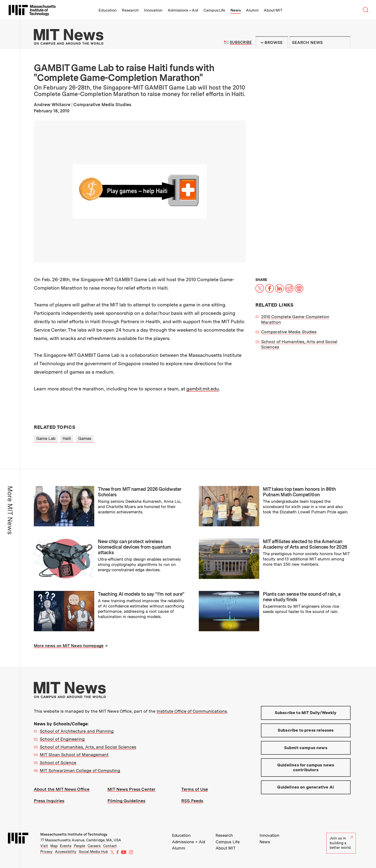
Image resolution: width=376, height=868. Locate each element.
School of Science (58, 762)
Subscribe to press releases (306, 730)
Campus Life (214, 10)
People (79, 846)
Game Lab (46, 438)
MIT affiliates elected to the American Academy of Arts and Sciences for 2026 (305, 544)
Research (130, 10)
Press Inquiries (49, 801)
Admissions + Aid (183, 10)
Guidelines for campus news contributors (306, 767)
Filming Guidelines (126, 801)
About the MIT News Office (62, 789)
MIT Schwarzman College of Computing (80, 770)
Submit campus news (306, 748)
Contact (110, 846)
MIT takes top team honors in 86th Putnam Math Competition (299, 492)
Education (108, 10)
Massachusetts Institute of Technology (74, 834)
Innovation (153, 10)
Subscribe (241, 42)
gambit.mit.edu (203, 389)
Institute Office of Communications (192, 711)
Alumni (252, 10)
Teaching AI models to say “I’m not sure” (141, 594)
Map (54, 846)
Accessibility (66, 852)
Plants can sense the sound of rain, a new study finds (302, 597)
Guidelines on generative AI (306, 787)
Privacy (46, 852)
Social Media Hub (93, 852)
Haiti (67, 438)
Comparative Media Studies (289, 332)
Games (85, 438)
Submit (344, 42)
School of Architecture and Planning (77, 731)
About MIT (273, 10)
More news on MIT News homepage (69, 646)
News (236, 10)
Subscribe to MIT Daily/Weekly (306, 713)
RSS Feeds (192, 801)
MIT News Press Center (131, 789)
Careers (94, 846)
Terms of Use (195, 789)
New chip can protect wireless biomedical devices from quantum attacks (134, 547)
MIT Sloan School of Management (74, 755)
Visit (44, 846)
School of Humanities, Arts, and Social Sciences (88, 747)
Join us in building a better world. (341, 843)
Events (66, 846)
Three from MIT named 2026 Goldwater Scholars (140, 492)
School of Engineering (62, 739)
